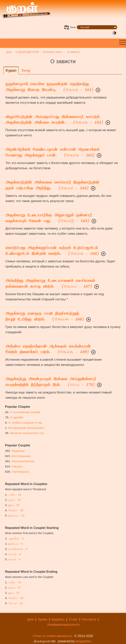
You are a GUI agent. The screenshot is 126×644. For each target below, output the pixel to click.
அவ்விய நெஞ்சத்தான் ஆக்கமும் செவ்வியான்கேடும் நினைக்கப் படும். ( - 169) (48, 350)
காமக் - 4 (14, 559)
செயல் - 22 (16, 603)
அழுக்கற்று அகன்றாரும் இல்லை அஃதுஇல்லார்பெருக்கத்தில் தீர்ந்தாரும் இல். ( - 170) (51, 382)
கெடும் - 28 (16, 510)
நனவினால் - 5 (18, 549)
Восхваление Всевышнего (26, 428)
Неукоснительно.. (24, 461)
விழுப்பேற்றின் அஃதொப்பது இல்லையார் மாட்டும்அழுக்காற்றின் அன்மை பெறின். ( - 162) (54, 120)
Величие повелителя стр (27, 433)
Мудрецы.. (19, 451)
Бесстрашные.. (22, 456)
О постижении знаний (25, 412)
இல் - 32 (14, 505)
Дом (30, 619)
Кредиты (58, 619)
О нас (73, 619)
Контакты (89, 619)
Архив (43, 619)
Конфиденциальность (64, 625)
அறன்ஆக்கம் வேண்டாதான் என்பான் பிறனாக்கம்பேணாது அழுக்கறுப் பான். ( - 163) (52, 153)
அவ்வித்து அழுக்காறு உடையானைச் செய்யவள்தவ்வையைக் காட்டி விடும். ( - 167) (50, 284)
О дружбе (17, 417)
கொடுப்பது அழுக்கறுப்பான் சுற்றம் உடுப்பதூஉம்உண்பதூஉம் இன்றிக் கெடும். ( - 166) (52, 251)
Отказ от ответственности (52, 636)
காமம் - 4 (14, 554)
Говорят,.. (18, 466)
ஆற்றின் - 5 (16, 538)
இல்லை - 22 (16, 515)
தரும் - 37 (15, 500)
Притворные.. (21, 472)
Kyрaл (11, 71)
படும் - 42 (15, 495)
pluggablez (83, 641)
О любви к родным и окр (25, 423)
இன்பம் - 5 (16, 544)
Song (26, 71)
